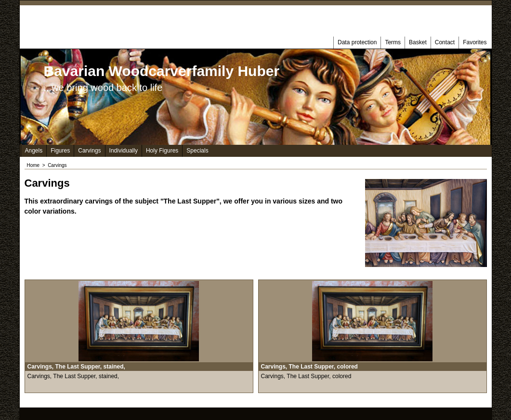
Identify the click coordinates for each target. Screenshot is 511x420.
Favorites (475, 42)
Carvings (89, 151)
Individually (124, 151)
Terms (393, 42)
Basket (418, 42)
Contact (445, 42)
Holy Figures (162, 151)
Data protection (357, 42)
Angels (34, 151)
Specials (197, 151)
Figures (60, 151)
